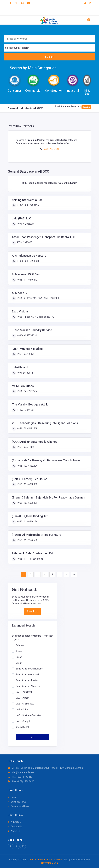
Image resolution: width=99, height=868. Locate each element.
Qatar (19, 663)
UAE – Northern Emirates (29, 715)
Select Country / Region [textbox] (17, 48)
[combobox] (49, 48)
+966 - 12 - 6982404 (27, 466)
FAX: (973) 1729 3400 (21, 781)
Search (49, 57)
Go (32, 737)
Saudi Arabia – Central (27, 674)
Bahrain (20, 645)
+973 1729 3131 (50, 149)
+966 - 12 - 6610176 (27, 522)
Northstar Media (50, 863)
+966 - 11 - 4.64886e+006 (30, 559)
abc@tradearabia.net (21, 772)
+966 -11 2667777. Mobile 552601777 (36, 317)
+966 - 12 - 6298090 (27, 484)
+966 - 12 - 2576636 (27, 540)
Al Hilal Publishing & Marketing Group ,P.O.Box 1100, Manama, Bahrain (45, 768)
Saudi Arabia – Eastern (27, 680)
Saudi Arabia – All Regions (29, 669)
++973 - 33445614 (26, 410)
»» (74, 575)
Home (12, 797)
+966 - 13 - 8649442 (27, 280)
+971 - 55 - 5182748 (27, 428)
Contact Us (15, 827)
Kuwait (19, 651)
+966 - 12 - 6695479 (27, 503)
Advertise (14, 822)
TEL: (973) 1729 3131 (21, 777)
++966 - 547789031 (27, 335)
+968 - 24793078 (25, 354)
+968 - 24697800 (25, 447)
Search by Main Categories (33, 68)
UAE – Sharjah (23, 721)
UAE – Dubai (22, 709)
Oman (19, 657)
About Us (14, 831)
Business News (17, 802)
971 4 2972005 (24, 242)
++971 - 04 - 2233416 (28, 205)
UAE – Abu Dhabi (24, 692)
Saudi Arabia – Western (28, 686)
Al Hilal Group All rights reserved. (46, 860)
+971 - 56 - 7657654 (27, 391)
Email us (32, 611)
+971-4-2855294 (25, 224)
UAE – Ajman (23, 698)
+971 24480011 (25, 373)
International (22, 727)
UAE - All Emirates (25, 704)
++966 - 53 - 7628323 (28, 261)
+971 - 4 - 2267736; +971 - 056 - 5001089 (38, 298)
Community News (18, 806)
